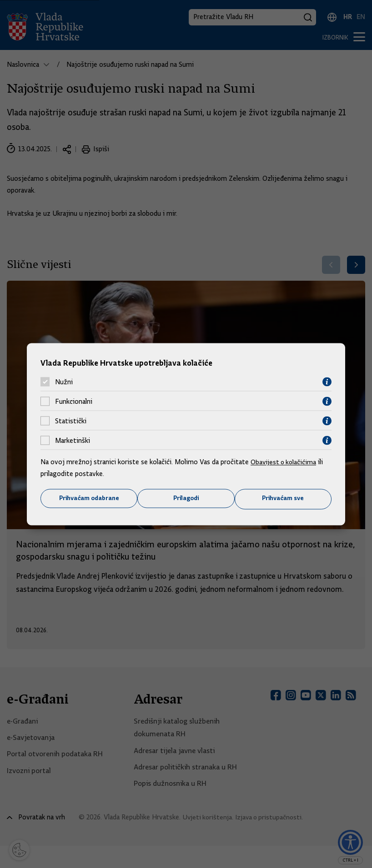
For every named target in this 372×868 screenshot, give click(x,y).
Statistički (71, 421)
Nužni (64, 382)
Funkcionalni (74, 401)
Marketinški (73, 440)
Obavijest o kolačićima (285, 462)
